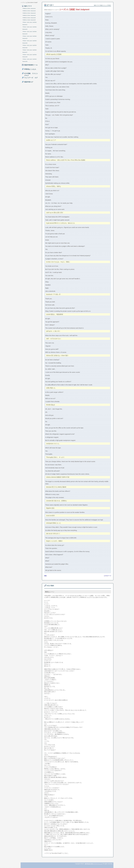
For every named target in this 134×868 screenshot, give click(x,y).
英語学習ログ (29, 82)
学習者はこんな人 (30, 69)
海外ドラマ (28, 6)
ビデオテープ (108, 576)
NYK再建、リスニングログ (31, 74)
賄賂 (45, 576)
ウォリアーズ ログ (31, 78)
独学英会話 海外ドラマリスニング (94, 864)
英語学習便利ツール (31, 65)
